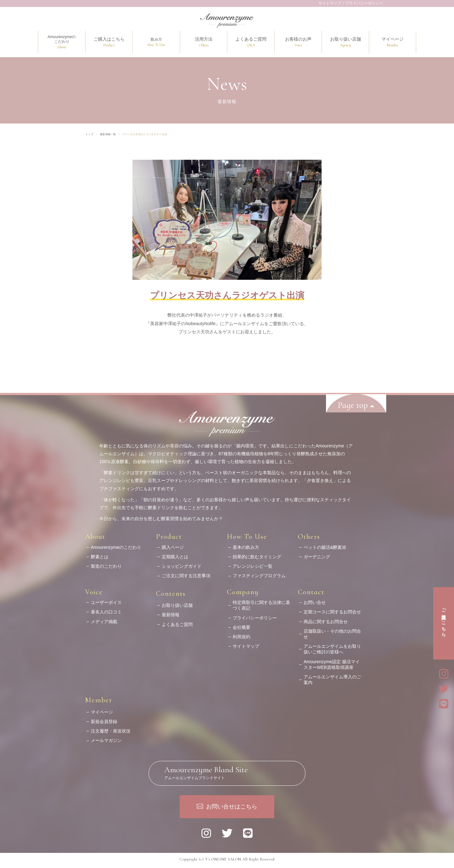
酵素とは (100, 554)
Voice (94, 589)
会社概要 (242, 624)
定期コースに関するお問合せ (332, 609)
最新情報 (171, 612)
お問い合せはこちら (232, 802)
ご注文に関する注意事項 (186, 573)
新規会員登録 (104, 719)
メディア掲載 (104, 619)
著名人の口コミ (106, 609)
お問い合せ (315, 600)
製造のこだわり (106, 564)
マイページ (102, 709)
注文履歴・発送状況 (111, 728)
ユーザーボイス (106, 600)
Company (243, 589)
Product (169, 534)
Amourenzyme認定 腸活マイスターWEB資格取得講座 (332, 662)
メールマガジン (106, 738)
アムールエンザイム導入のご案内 (332, 677)
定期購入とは (175, 554)
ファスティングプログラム (259, 573)
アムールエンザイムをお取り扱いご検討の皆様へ (332, 647)
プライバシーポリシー (364, 3)
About (95, 534)
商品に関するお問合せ (326, 619)
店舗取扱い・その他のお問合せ (332, 631)
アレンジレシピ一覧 (253, 564)
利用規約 (242, 634)
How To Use (247, 534)
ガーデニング (317, 554)
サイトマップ (330, 3)
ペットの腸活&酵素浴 (325, 544)
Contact (311, 589)
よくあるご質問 (177, 622)
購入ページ (173, 544)
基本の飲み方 (246, 544)
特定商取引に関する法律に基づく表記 (261, 603)
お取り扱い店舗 (177, 603)
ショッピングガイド (182, 564)
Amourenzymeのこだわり (116, 544)
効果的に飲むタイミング (257, 554)
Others (309, 534)
